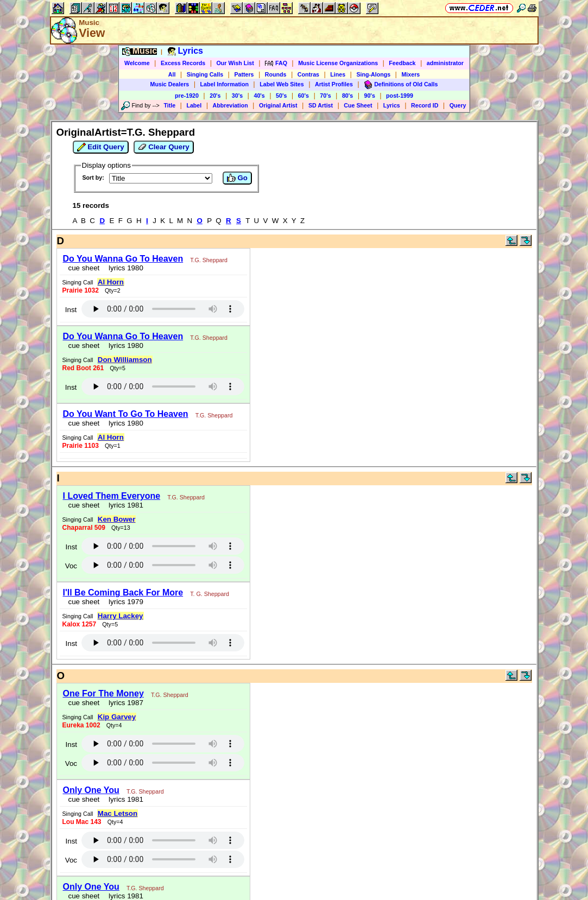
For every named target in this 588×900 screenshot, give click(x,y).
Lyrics (392, 105)
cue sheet (84, 268)
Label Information (225, 84)
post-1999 (400, 96)
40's (259, 96)
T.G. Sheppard (209, 260)
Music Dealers (170, 84)
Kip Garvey (117, 717)
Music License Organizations (338, 63)
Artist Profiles (334, 84)
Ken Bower (117, 519)
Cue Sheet (358, 105)
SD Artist (321, 105)
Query (458, 105)
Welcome (137, 63)
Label (194, 105)
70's (325, 96)
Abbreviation (230, 105)
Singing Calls (205, 74)
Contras (308, 74)
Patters (244, 74)
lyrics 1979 (124, 602)
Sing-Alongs (373, 74)
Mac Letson (118, 813)
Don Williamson (125, 360)
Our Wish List (235, 63)
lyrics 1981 (124, 505)
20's (215, 96)
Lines (338, 74)
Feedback (402, 63)
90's (370, 96)
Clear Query (164, 147)
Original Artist (278, 105)
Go (237, 178)
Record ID (425, 105)
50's (281, 96)
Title (169, 105)
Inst (71, 310)
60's (304, 96)
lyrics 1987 (124, 703)
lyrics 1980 (124, 268)
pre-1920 (187, 96)
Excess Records (183, 63)
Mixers (410, 74)
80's (347, 96)
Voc (71, 566)
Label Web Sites (282, 84)
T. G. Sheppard (210, 594)
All (172, 74)
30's (237, 96)
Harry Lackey (121, 616)
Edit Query (101, 147)
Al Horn (111, 282)
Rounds (276, 74)
